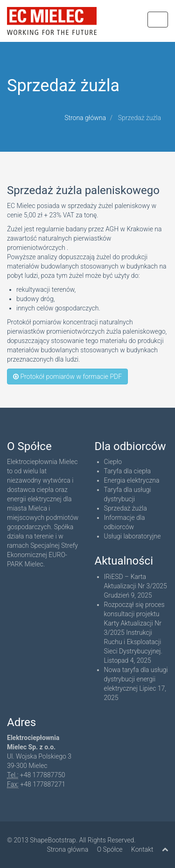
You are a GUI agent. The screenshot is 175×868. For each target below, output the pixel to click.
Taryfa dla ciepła (128, 471)
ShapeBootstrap (53, 840)
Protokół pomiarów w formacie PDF (67, 377)
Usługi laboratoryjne (133, 536)
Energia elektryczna (132, 480)
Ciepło (113, 462)
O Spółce (110, 849)
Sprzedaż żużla (126, 508)
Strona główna (85, 118)
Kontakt (142, 849)
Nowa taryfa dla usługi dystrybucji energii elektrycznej (136, 679)
